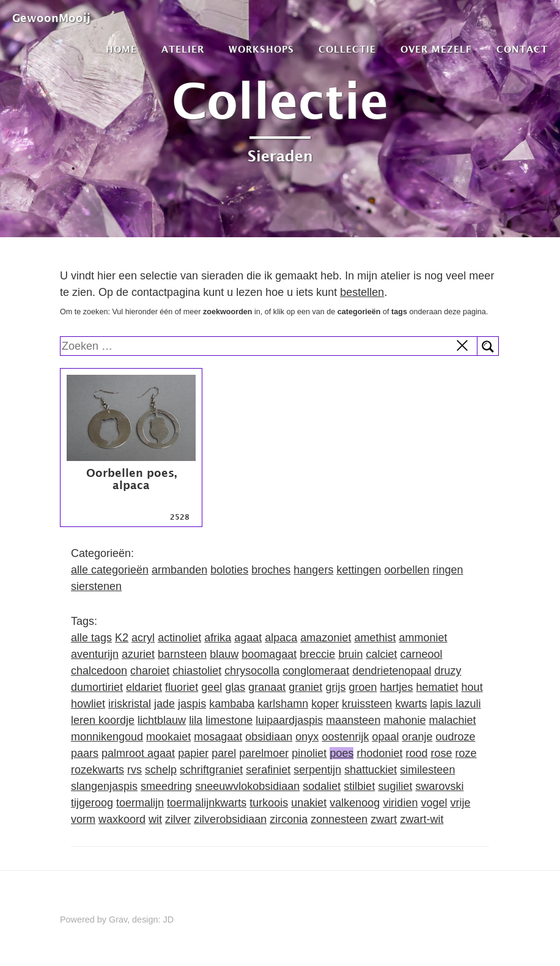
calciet (381, 654)
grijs (335, 687)
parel (224, 753)
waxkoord (122, 819)
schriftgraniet (211, 770)
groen (363, 687)
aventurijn (95, 654)
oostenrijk (345, 737)
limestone (229, 720)
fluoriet (182, 687)
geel (212, 687)
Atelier (183, 49)
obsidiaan (269, 737)
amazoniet (326, 638)
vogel (434, 803)
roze (466, 753)
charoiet (150, 671)
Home (121, 49)
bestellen (362, 292)
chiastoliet (197, 671)
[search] (269, 346)
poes (341, 753)
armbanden (179, 570)
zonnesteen (339, 819)
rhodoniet (379, 753)
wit (155, 819)
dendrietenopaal (392, 671)
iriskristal (130, 704)
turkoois (269, 803)
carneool (421, 654)
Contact (522, 49)
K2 (122, 638)
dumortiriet (97, 687)
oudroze (456, 737)
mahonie (404, 720)
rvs (134, 770)
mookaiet (168, 737)
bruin (350, 654)
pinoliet (309, 753)
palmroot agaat (138, 753)
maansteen (353, 720)
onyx (307, 737)
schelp (161, 770)
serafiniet (268, 770)
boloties (229, 570)
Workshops (261, 49)
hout (472, 687)
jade (164, 704)
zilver (178, 819)
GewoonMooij (51, 18)
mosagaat (218, 737)
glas (235, 687)
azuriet (138, 654)
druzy (448, 671)
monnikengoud (107, 737)
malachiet (452, 720)
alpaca (281, 638)
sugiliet (395, 786)
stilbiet (359, 786)
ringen (448, 570)
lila (196, 720)
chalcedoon (99, 671)
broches (271, 570)
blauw (224, 654)
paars (85, 753)
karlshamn (283, 704)
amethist (375, 638)
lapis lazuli (455, 704)
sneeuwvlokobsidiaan (247, 786)
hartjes (396, 687)
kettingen (359, 570)
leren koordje (103, 720)
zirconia (289, 819)
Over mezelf (436, 49)
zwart (384, 819)
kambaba (232, 704)
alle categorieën (110, 570)
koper (325, 704)
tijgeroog (92, 803)
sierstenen (96, 586)
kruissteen (367, 704)
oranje (418, 737)
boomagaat (269, 654)
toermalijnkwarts (207, 803)
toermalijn (140, 803)
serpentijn (317, 770)
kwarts (411, 704)
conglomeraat (316, 671)
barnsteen (182, 654)
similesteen (427, 770)
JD (169, 920)
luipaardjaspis (289, 720)
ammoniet (423, 638)
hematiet (437, 687)
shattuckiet (370, 770)
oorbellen (407, 570)
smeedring (166, 786)
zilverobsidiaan (230, 819)
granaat (267, 687)
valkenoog (355, 803)
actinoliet (179, 638)
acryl (143, 638)
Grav (118, 920)
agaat (248, 638)
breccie (317, 654)
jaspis (192, 704)
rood (417, 753)
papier (193, 753)
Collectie (347, 49)
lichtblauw (162, 720)
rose (442, 753)
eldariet (144, 687)
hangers (313, 570)
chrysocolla (252, 671)
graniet (305, 687)
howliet (88, 704)
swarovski (439, 786)
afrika (218, 638)
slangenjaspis (104, 786)
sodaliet (322, 786)
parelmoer (264, 753)
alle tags (91, 638)
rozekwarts (98, 770)
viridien (400, 803)
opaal (385, 737)
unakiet (309, 803)
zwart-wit (422, 819)
